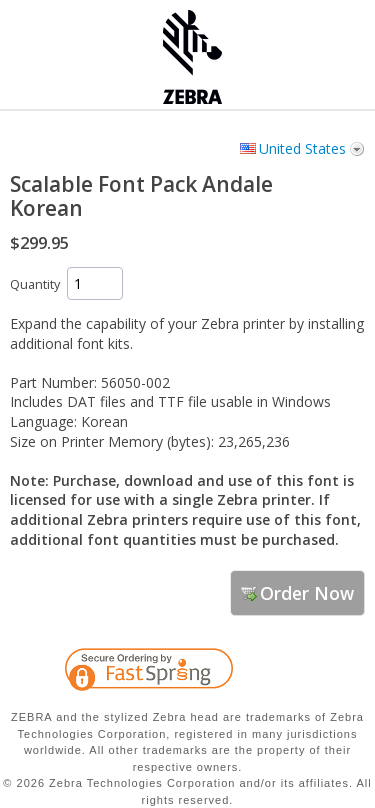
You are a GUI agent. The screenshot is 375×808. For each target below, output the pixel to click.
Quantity (35, 284)
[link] (310, 673)
